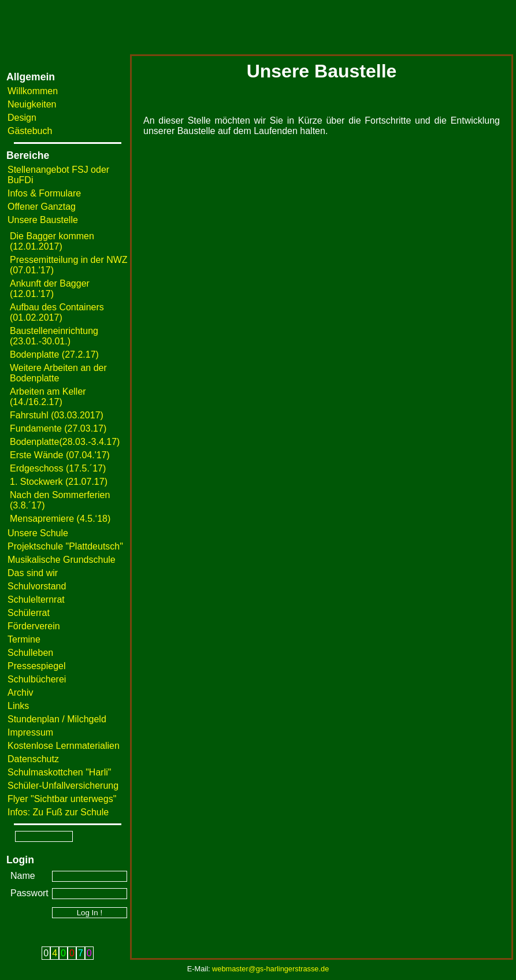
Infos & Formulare (44, 193)
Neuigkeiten (32, 104)
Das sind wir (33, 573)
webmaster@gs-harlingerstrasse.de (270, 969)
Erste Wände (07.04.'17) (60, 455)
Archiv (20, 693)
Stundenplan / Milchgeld (57, 719)
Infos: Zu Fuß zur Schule (58, 812)
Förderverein (34, 626)
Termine (24, 639)
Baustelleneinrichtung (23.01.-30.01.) (54, 336)
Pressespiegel (37, 666)
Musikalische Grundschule (62, 560)
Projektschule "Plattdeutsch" (65, 546)
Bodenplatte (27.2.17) (54, 354)
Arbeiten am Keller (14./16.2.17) (48, 397)
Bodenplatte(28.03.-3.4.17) (65, 442)
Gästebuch (30, 131)
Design (22, 118)
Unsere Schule (38, 533)
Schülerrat (29, 613)
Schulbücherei (37, 679)
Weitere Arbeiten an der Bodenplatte (58, 373)
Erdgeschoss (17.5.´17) (58, 468)
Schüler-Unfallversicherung (63, 786)
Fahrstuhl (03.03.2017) (57, 415)
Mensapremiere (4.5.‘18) (60, 519)
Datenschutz (33, 759)
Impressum (30, 732)
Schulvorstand (37, 586)
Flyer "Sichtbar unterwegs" (62, 799)
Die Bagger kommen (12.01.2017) (52, 241)
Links (18, 706)
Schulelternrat (36, 599)
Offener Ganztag (42, 207)
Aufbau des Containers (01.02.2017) (57, 312)
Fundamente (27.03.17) (58, 428)
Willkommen (33, 91)
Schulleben (30, 653)
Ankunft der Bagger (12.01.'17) (50, 289)
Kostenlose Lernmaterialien (64, 746)
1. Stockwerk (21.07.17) (59, 482)
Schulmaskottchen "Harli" (59, 772)
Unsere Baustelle (43, 220)
